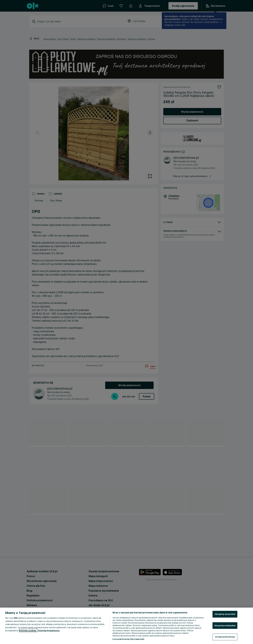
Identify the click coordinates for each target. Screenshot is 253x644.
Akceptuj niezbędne (225, 625)
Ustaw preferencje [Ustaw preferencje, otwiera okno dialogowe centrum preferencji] (225, 637)
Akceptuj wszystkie (225, 614)
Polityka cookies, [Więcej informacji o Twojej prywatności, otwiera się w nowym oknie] (28, 630)
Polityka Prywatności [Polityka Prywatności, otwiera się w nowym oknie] (49, 630)
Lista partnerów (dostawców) (128, 639)
